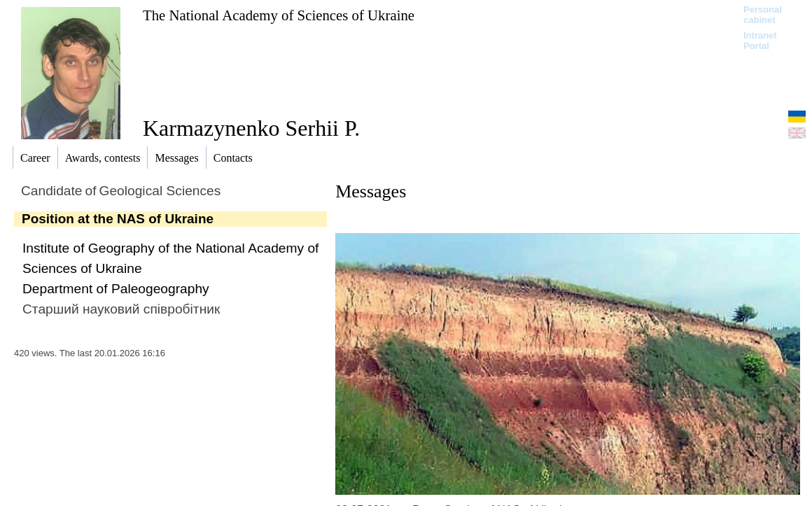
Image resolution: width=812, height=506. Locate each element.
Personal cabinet (763, 15)
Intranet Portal (760, 41)
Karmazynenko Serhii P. (251, 128)
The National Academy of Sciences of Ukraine (279, 15)
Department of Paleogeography (116, 289)
